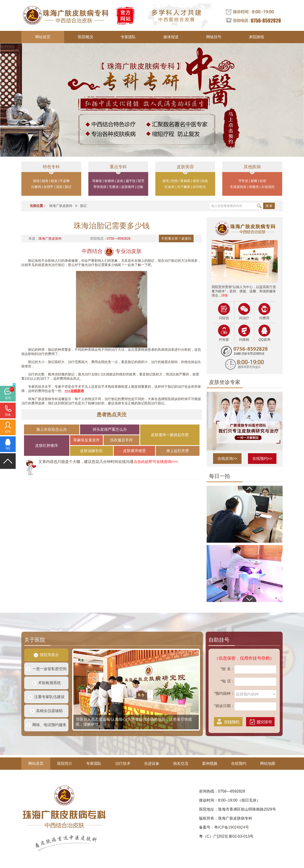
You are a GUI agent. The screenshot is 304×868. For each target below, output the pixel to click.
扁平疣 (131, 181)
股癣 (254, 181)
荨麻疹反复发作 (86, 440)
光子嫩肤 (184, 187)
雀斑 (196, 181)
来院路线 (256, 37)
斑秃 (141, 181)
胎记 (68, 187)
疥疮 (263, 181)
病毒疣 (254, 187)
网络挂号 (214, 37)
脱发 (45, 181)
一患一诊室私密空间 (46, 669)
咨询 (8, 398)
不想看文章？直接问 (176, 238)
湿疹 (59, 187)
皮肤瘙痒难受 (134, 451)
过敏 (140, 187)
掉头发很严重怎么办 (110, 429)
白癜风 (36, 187)
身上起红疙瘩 (178, 451)
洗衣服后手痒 (121, 440)
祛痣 (205, 181)
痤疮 (36, 181)
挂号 (8, 432)
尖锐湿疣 (268, 187)
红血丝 (170, 187)
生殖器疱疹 (238, 187)
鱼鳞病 (109, 181)
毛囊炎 (114, 187)
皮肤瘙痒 (128, 187)
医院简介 (65, 763)
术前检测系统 (46, 683)
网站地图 (268, 763)
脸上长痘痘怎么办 (52, 429)
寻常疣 (243, 181)
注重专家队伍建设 (46, 697)
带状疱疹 (100, 187)
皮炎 (120, 181)
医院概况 (85, 37)
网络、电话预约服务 (46, 725)
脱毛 (166, 181)
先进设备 (152, 763)
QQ (8, 448)
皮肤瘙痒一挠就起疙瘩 (170, 435)
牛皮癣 (65, 181)
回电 (8, 415)
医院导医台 (46, 655)
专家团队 (128, 37)
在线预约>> (262, 459)
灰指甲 (48, 187)
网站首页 (43, 37)
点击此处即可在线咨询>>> (156, 462)
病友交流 (181, 763)
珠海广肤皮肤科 (61, 206)
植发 (54, 181)
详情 (224, 295)
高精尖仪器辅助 (46, 711)
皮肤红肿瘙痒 (47, 446)
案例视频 (210, 763)
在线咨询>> (227, 459)
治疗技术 (123, 763)
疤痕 (175, 181)
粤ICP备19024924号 (232, 827)
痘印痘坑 (199, 187)
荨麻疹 (97, 181)
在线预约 (239, 763)
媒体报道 (171, 37)
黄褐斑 (185, 181)
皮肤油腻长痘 (91, 451)
